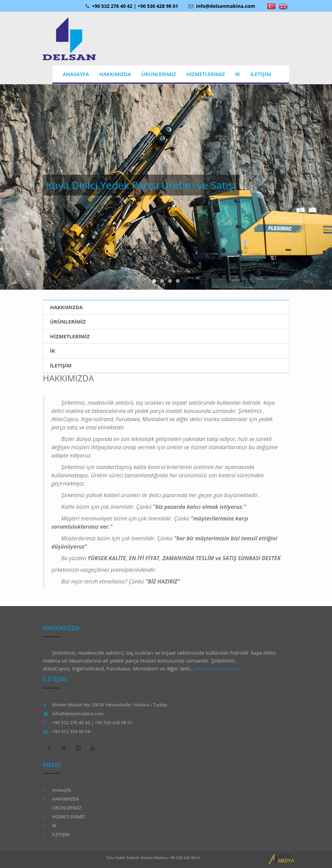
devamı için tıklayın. (219, 668)
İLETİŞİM (61, 365)
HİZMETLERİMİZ (70, 336)
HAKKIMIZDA (66, 307)
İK (53, 351)
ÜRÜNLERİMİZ (68, 322)
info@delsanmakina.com (222, 6)
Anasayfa (62, 790)
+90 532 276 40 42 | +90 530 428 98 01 (132, 6)
